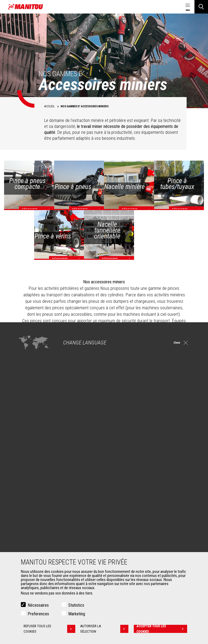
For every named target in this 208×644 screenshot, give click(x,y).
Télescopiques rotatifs (129, 499)
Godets (26, 538)
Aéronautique (31, 505)
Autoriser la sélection (105, 629)
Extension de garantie (128, 545)
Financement (121, 538)
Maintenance (121, 551)
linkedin (145, 441)
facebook (133, 441)
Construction (30, 486)
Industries (28, 492)
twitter (181, 441)
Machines (116, 470)
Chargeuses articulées (129, 505)
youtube (169, 441)
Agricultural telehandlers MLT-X (135, 492)
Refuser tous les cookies (49, 629)
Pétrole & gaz (31, 499)
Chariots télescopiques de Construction (142, 479)
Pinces (26, 545)
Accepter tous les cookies (162, 629)
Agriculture (29, 479)
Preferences (38, 614)
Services (115, 529)
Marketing (77, 614)
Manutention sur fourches (40, 551)
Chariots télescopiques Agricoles (137, 486)
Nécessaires (38, 605)
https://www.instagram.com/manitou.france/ (157, 441)
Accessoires (28, 529)
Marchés (24, 470)
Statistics (76, 605)
